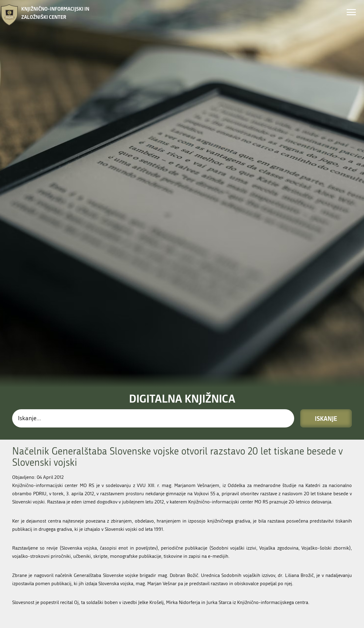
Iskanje (326, 265)
